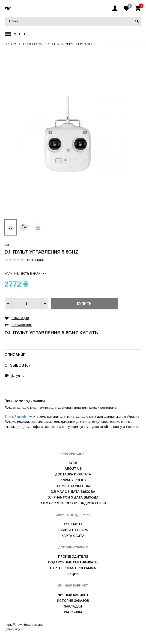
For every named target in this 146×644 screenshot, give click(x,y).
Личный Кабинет (73, 595)
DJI (7, 245)
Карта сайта (73, 536)
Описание (15, 355)
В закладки (20, 318)
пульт (19, 376)
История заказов (73, 601)
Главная (11, 44)
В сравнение (22, 325)
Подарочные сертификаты (73, 562)
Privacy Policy (73, 480)
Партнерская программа (73, 568)
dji (11, 376)
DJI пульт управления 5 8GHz (73, 44)
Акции (73, 574)
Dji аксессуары (34, 44)
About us (73, 469)
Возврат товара (73, 530)
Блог (73, 463)
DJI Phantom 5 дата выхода (73, 497)
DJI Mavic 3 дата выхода (73, 492)
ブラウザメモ (14, 630)
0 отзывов (36, 260)
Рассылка (73, 612)
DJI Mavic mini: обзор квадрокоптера (73, 503)
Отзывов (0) (17, 365)
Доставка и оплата (73, 474)
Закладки (73, 606)
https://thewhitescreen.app (24, 625)
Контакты (73, 524)
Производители (73, 556)
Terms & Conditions (73, 486)
